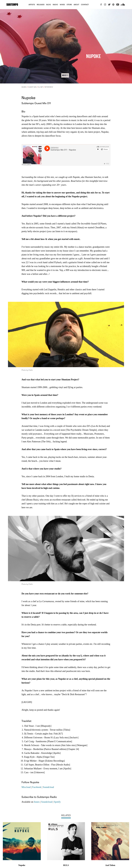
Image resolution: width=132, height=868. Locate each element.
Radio (55, 5)
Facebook (101, 5)
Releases (41, 5)
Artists (32, 5)
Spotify (113, 5)
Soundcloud (123, 5)
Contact (85, 5)
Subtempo (12, 5)
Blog (49, 5)
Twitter (109, 5)
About (76, 5)
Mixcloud (26, 787)
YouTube (118, 5)
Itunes (37, 802)
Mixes (62, 5)
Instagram (105, 5)
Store (69, 5)
